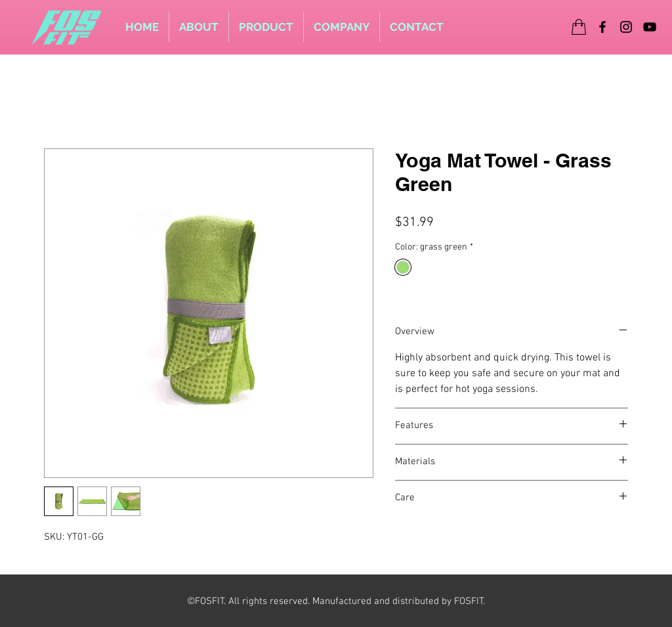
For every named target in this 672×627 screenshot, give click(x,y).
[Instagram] (626, 27)
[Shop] (579, 27)
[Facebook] (602, 27)
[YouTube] (650, 27)
